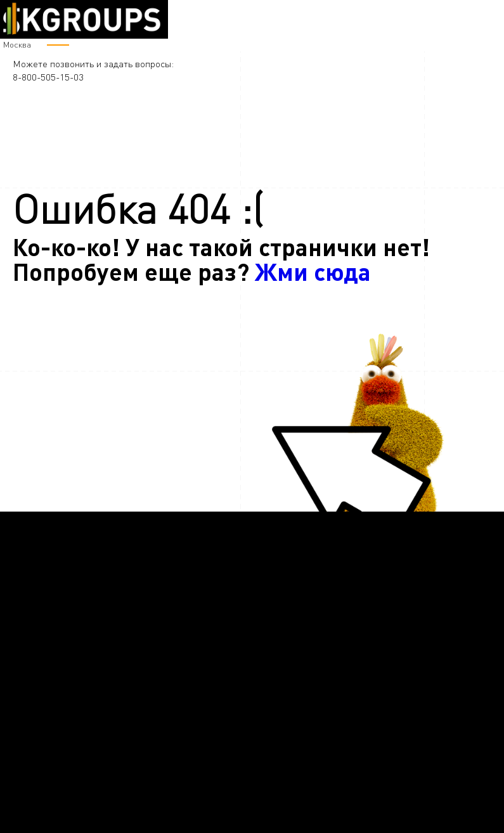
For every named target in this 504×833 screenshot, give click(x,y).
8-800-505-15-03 (48, 77)
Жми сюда (313, 271)
